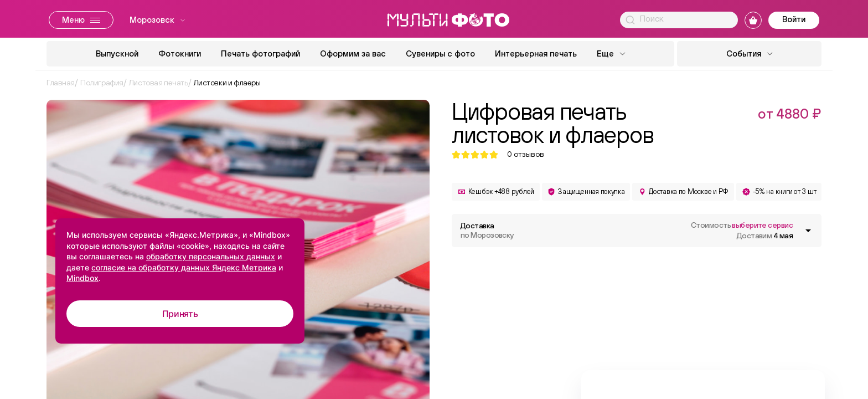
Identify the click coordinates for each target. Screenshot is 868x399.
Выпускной (117, 53)
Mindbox (82, 278)
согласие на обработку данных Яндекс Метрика (184, 267)
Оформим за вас (353, 53)
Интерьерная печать (536, 53)
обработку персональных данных (211, 256)
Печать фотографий (260, 53)
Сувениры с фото (440, 53)
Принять (180, 314)
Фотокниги (180, 53)
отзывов (526, 154)
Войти (794, 19)
